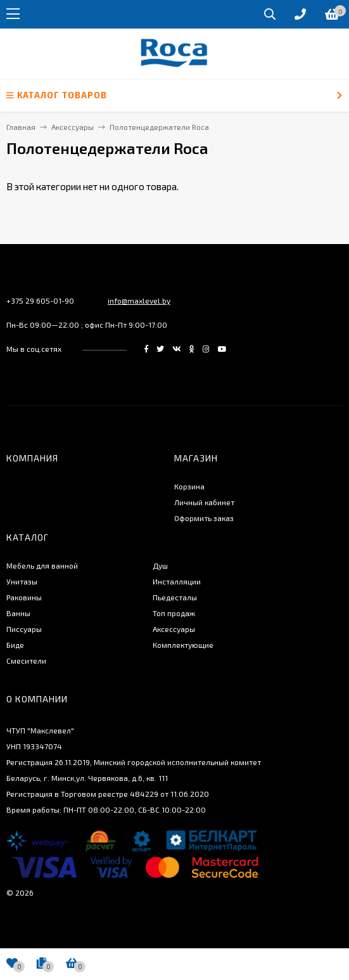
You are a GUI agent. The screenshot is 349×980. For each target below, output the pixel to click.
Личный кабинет (204, 502)
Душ (160, 565)
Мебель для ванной (42, 565)
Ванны (18, 613)
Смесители (26, 661)
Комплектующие (183, 645)
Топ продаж (174, 613)
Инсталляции (177, 581)
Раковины (24, 597)
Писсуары (24, 629)
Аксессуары (174, 629)
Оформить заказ (204, 518)
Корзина (189, 486)
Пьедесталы (175, 597)
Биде (15, 645)
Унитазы (22, 581)
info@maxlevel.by (139, 300)
